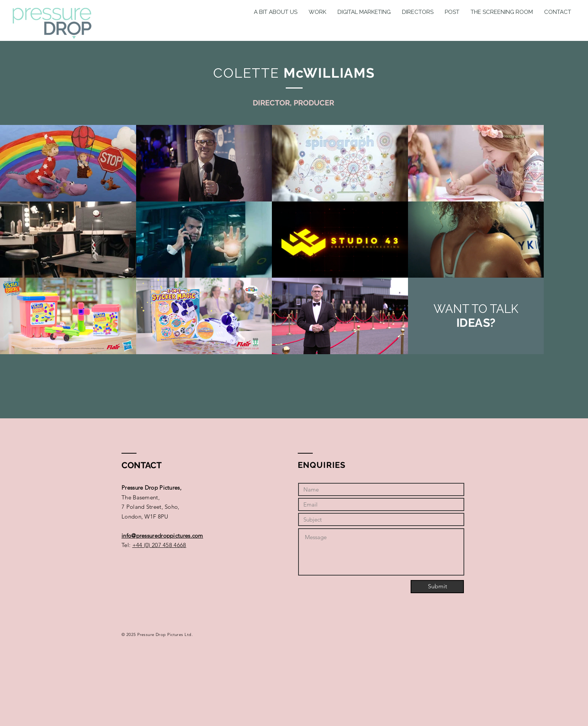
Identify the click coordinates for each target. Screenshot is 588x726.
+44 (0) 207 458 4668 (159, 545)
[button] (418, 12)
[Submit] (437, 587)
